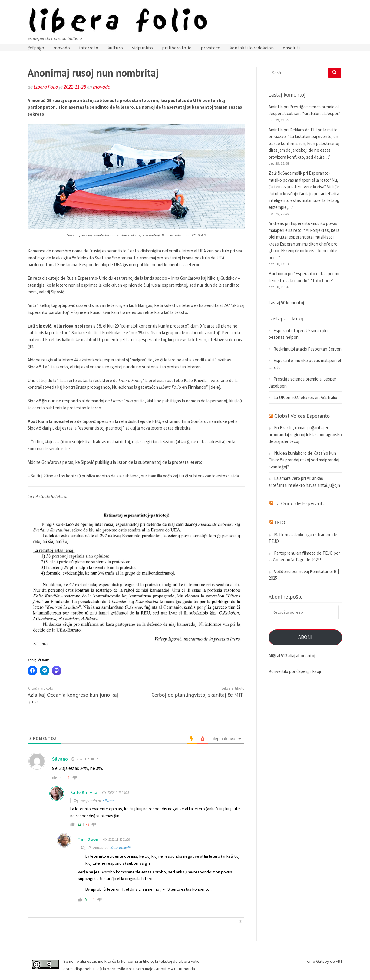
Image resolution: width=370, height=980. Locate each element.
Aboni (305, 637)
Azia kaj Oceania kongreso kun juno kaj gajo (73, 698)
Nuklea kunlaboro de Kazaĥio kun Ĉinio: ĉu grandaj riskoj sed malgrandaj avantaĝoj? (304, 460)
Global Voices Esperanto (302, 416)
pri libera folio (177, 48)
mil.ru (187, 235)
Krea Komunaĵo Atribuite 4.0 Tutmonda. (161, 969)
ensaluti (291, 48)
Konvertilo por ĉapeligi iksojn (296, 671)
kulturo (115, 48)
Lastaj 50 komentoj (286, 303)
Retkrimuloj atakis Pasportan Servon (307, 349)
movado (62, 48)
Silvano (109, 801)
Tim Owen (88, 839)
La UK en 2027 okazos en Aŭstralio (305, 397)
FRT (339, 961)
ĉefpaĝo (36, 48)
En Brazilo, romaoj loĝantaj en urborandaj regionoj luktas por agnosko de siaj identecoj (305, 434)
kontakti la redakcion (252, 48)
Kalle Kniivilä (84, 792)
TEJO (280, 522)
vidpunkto (142, 48)
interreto (89, 48)
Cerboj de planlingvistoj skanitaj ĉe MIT (197, 695)
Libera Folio (46, 87)
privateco (211, 48)
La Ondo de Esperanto (300, 503)
